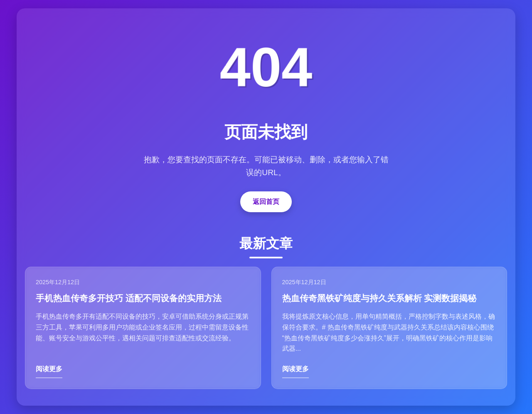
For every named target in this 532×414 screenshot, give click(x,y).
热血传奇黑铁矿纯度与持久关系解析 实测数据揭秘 (379, 298)
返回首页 (266, 202)
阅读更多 (49, 369)
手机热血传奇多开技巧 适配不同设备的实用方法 (129, 298)
